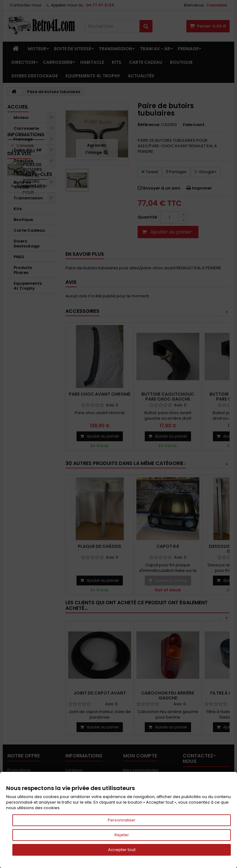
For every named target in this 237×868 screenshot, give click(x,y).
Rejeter (122, 835)
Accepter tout (122, 850)
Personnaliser (122, 820)
